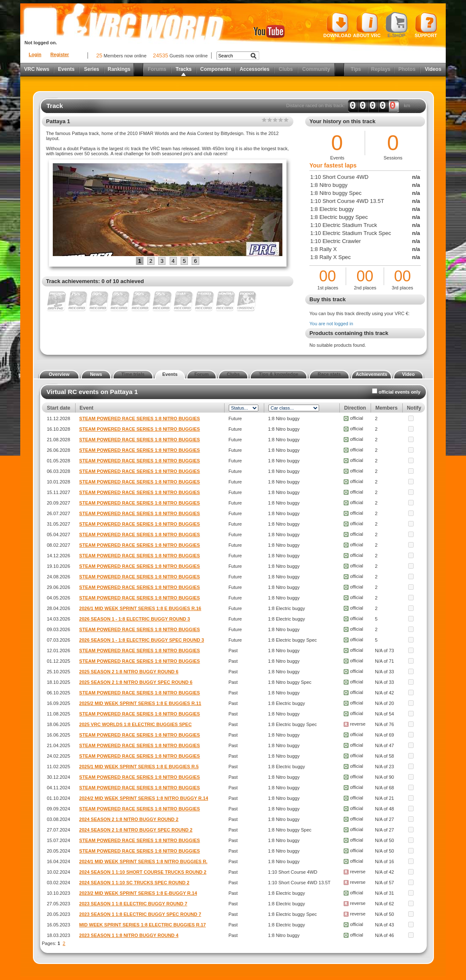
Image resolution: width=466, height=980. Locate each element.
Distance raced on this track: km (348, 106)
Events (66, 69)
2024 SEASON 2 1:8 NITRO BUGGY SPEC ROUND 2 (136, 830)
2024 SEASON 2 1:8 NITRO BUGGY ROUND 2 (129, 819)
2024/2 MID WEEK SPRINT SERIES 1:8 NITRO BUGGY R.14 (144, 798)
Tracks (184, 69)
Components (215, 69)
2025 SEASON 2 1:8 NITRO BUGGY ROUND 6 (129, 672)
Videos (433, 69)
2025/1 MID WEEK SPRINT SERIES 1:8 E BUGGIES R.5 (139, 767)
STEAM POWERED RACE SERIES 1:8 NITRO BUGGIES (140, 418)
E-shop (397, 25)
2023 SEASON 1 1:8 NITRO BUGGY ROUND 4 (129, 935)
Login (35, 54)
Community (316, 69)
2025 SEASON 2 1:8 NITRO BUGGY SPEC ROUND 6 (136, 682)
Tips (356, 69)
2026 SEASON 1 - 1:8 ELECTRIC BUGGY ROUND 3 (135, 619)
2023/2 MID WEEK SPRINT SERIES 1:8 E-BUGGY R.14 (138, 893)
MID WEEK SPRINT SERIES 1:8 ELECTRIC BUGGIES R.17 (143, 925)
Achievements (372, 374)
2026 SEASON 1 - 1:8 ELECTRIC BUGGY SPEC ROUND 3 (142, 640)
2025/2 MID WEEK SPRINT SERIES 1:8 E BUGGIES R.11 (140, 703)
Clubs (286, 69)
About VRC (367, 25)
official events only (400, 392)
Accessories (255, 69)
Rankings (119, 69)
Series (92, 69)
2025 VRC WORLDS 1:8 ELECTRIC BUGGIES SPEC (136, 724)
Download (337, 25)
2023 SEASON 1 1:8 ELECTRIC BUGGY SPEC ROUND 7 (140, 914)
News (96, 374)
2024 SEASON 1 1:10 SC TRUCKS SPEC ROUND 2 (134, 883)
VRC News (37, 69)
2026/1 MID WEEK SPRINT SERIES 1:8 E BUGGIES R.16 (140, 608)
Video (409, 374)
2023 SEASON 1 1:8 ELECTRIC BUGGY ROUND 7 (133, 904)
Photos (407, 69)
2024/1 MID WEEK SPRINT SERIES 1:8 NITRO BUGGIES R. (144, 861)
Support (426, 25)
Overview (59, 374)
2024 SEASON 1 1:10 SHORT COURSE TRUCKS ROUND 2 (143, 872)
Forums (157, 69)
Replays (381, 69)
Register (60, 54)
